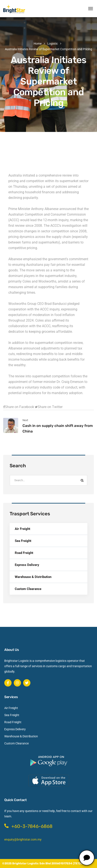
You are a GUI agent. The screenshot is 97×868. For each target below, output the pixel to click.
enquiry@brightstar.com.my (23, 839)
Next (25, 420)
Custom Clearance (28, 589)
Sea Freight (23, 541)
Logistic (53, 44)
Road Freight (24, 553)
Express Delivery (27, 565)
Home (38, 44)
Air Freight (22, 529)
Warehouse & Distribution (33, 577)
